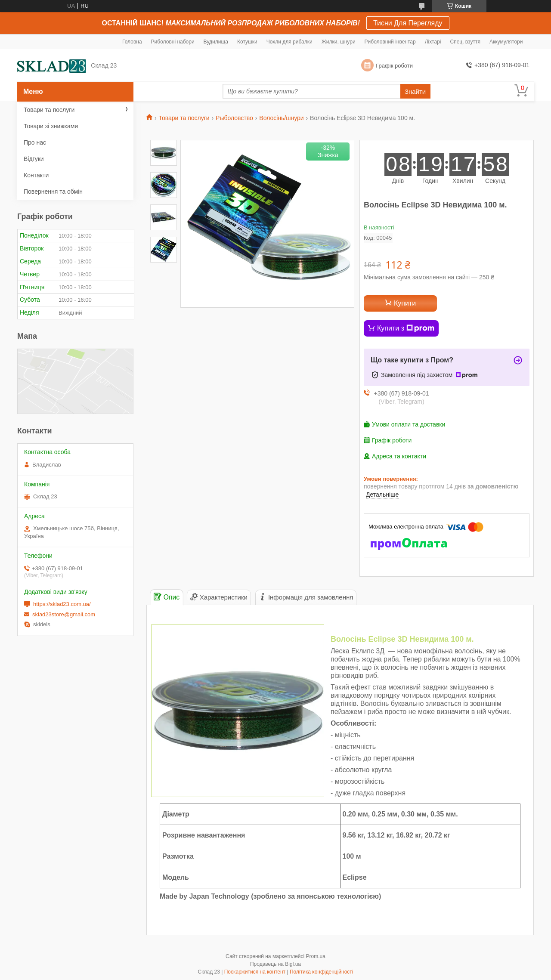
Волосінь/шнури (281, 118)
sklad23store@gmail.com (64, 614)
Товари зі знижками (51, 126)
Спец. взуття (465, 42)
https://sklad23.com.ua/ (62, 604)
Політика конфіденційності (322, 972)
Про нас (35, 142)
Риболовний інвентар (390, 42)
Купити (405, 303)
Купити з (406, 328)
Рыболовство (234, 118)
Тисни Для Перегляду (408, 23)
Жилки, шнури (339, 42)
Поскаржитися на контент (255, 972)
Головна (132, 42)
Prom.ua (316, 956)
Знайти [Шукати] (415, 91)
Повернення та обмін (53, 192)
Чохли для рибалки (289, 42)
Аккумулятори (506, 42)
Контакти (36, 175)
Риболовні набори (173, 42)
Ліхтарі (433, 42)
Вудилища (216, 42)
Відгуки (34, 159)
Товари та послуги (184, 118)
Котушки (247, 42)
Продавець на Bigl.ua (275, 964)
